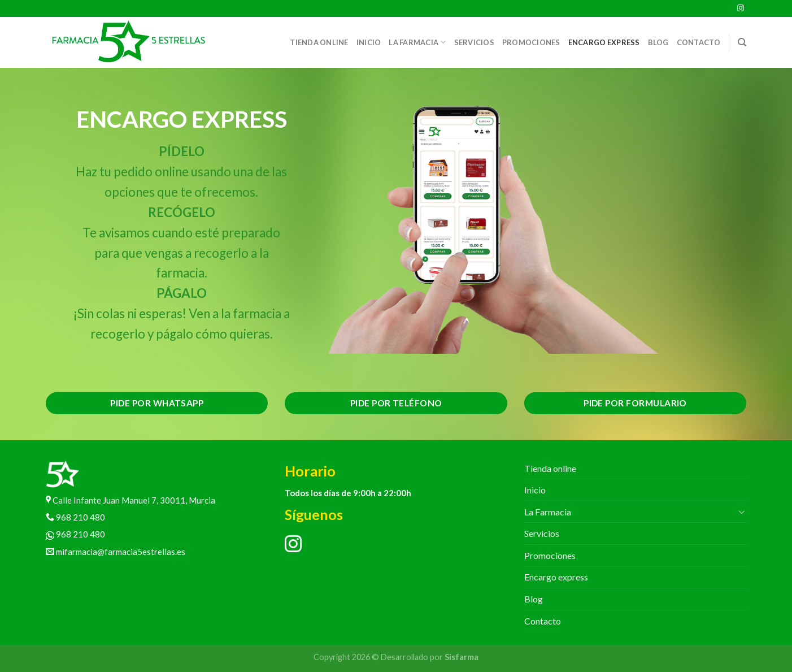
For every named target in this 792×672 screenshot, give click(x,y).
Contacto (699, 42)
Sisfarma (462, 657)
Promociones (531, 42)
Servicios (474, 42)
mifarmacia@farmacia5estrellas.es (116, 552)
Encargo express (604, 42)
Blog (658, 42)
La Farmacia (417, 42)
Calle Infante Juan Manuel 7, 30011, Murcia (130, 500)
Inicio (369, 42)
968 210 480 (75, 517)
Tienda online (319, 42)
